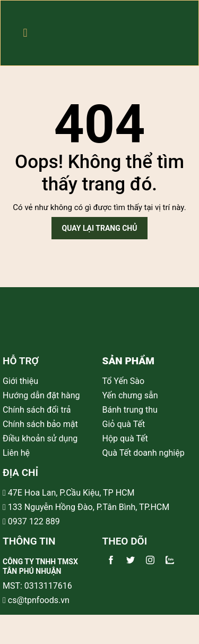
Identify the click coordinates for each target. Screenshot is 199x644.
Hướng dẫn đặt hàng (41, 395)
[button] (25, 33)
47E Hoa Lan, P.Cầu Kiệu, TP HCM (71, 493)
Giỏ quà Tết (125, 424)
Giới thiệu (20, 381)
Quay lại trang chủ (100, 228)
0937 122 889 (33, 521)
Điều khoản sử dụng (40, 438)
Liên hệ (16, 453)
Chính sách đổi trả (37, 410)
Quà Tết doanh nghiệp (145, 453)
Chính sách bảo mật (40, 424)
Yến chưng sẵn (131, 395)
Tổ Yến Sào (125, 381)
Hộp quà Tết (126, 438)
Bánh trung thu (131, 410)
